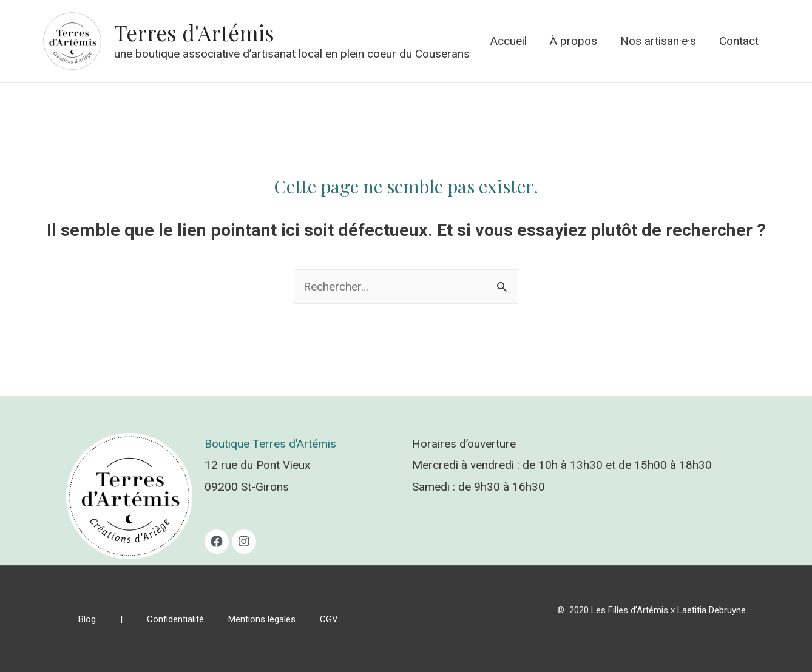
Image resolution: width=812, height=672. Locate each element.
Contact (739, 41)
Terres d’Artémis (294, 444)
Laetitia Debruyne (712, 610)
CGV (329, 619)
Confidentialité (175, 619)
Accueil (509, 41)
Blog (87, 619)
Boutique (228, 444)
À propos (573, 41)
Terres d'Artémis (194, 32)
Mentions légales (262, 619)
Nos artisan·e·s (658, 41)
